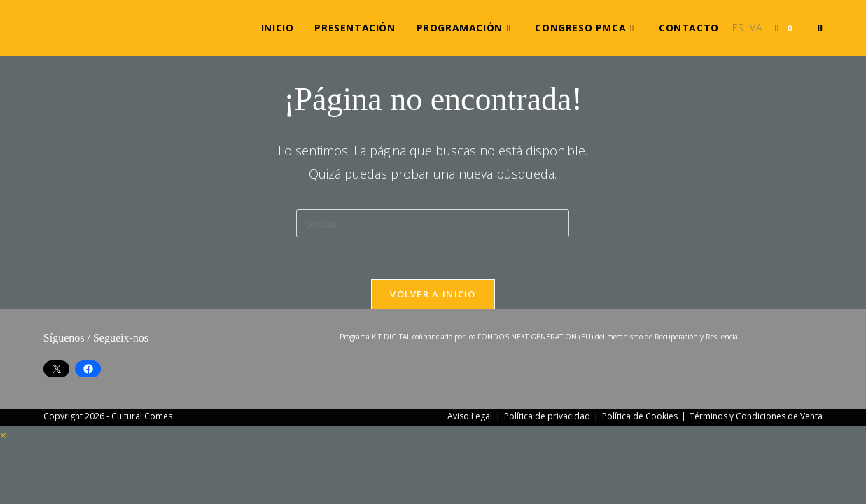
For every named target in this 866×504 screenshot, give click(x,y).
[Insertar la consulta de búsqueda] (433, 223)
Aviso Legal (470, 416)
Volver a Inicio (433, 294)
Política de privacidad (547, 416)
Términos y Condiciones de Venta (756, 416)
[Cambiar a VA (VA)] (756, 28)
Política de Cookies (640, 416)
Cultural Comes (142, 416)
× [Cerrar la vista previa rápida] (3, 435)
